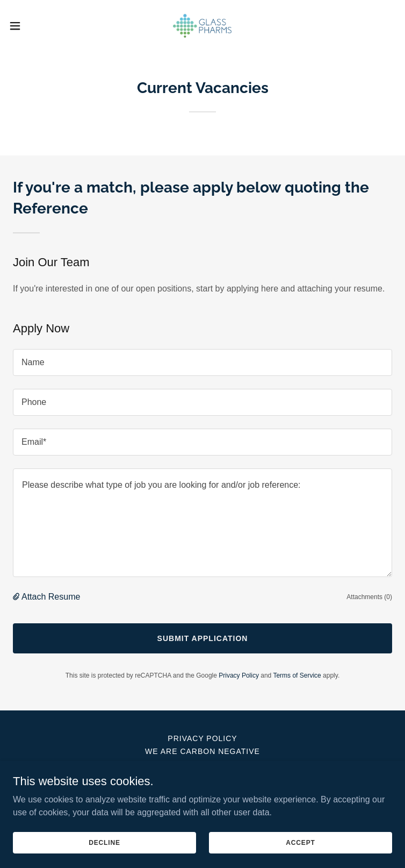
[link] (202, 26)
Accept (300, 842)
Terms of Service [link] (297, 675)
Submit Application (203, 638)
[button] (34, 26)
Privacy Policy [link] (239, 675)
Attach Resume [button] (51, 597)
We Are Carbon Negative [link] (202, 751)
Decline (104, 842)
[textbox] (202, 362)
